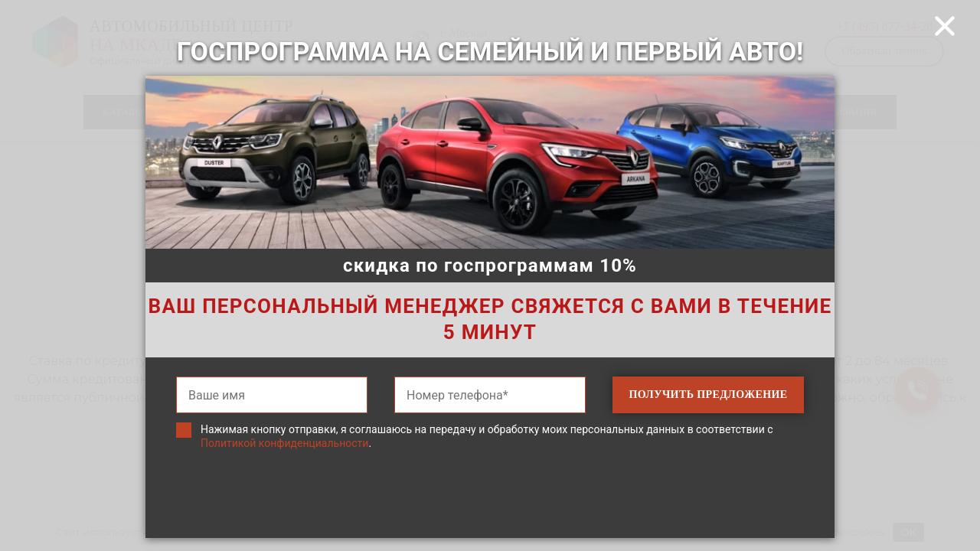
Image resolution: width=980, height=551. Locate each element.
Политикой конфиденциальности (284, 443)
